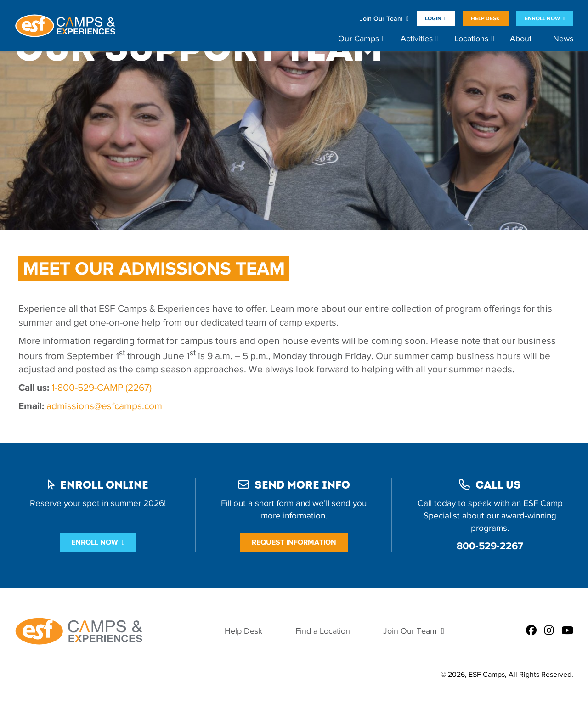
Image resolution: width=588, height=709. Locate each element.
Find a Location (323, 631)
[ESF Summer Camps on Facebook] (531, 631)
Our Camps (359, 39)
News (563, 39)
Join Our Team (381, 19)
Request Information (294, 542)
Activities (417, 39)
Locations (471, 39)
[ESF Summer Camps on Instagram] (549, 631)
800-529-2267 (490, 546)
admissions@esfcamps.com (105, 406)
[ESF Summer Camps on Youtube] (567, 631)
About (521, 39)
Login (433, 18)
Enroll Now (542, 18)
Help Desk (485, 18)
